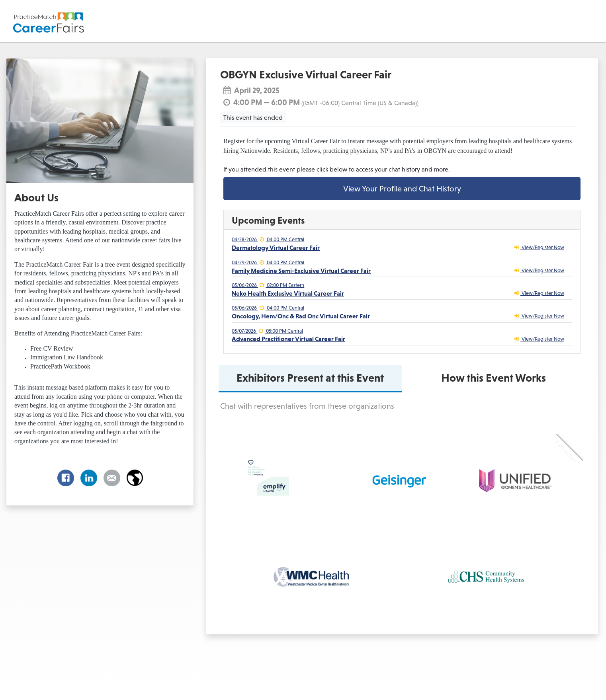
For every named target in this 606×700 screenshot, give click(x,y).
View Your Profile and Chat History (402, 189)
